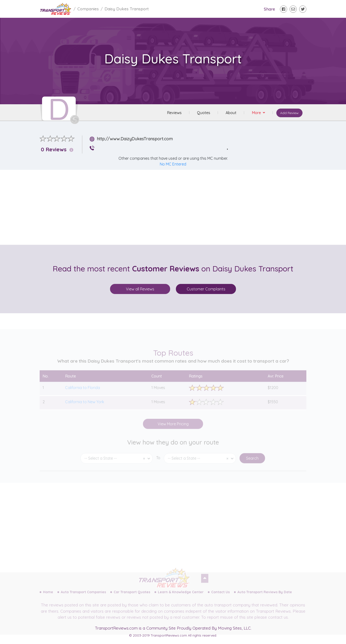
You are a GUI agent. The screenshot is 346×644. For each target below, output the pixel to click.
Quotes (204, 113)
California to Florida (83, 391)
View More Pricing (173, 428)
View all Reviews (140, 289)
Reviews (174, 113)
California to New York (85, 405)
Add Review (289, 113)
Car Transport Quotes (132, 596)
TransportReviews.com (116, 628)
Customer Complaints (206, 289)
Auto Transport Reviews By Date (265, 596)
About (231, 113)
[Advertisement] (177, 207)
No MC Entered (173, 164)
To (158, 462)
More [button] (257, 113)
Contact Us (220, 596)
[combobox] (117, 462)
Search (252, 462)
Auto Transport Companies (83, 596)
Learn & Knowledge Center (181, 596)
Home (48, 596)
